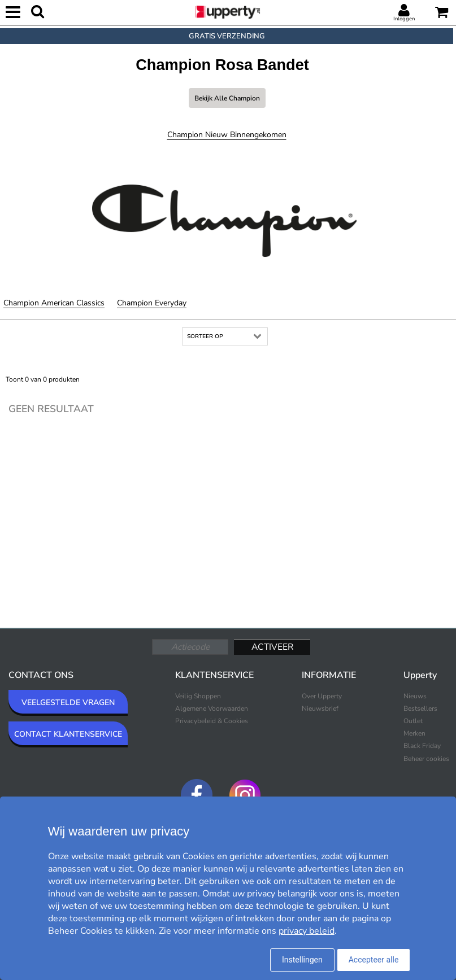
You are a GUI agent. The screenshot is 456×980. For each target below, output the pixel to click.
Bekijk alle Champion (227, 98)
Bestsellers (420, 708)
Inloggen (404, 19)
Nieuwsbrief (320, 708)
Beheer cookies (426, 759)
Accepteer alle (374, 960)
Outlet (413, 721)
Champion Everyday (152, 303)
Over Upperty (322, 696)
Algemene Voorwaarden (212, 708)
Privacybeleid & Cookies (212, 721)
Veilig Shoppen (198, 696)
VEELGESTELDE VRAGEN (68, 703)
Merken (414, 733)
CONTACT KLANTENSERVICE (68, 734)
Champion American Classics (54, 303)
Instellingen (302, 960)
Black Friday (422, 746)
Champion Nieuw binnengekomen (227, 135)
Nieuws (415, 696)
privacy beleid (307, 931)
